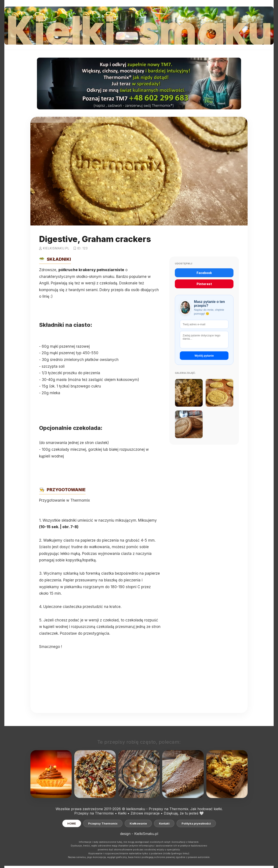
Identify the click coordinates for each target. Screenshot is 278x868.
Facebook (204, 273)
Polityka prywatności (196, 823)
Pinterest (204, 284)
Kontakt (164, 823)
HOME (72, 823)
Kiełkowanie (138, 823)
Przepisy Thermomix (103, 823)
